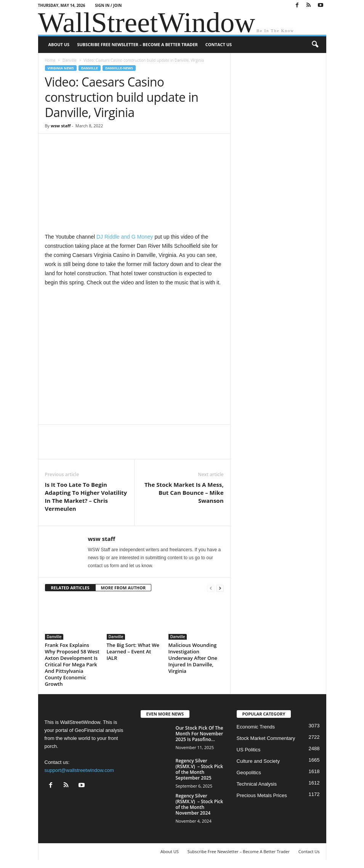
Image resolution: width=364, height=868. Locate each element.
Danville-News (119, 68)
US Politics (249, 750)
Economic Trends (256, 727)
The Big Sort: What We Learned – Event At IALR (133, 651)
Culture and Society (258, 761)
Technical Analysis (257, 784)
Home (50, 60)
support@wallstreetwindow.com (79, 770)
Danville (70, 60)
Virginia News (61, 68)
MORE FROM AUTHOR (123, 588)
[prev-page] (211, 588)
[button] (315, 45)
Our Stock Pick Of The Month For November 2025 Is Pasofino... (200, 734)
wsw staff (61, 126)
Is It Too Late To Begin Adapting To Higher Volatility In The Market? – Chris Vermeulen (86, 497)
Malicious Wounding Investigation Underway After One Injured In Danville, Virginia (193, 658)
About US (59, 44)
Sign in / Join (108, 5)
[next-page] (220, 588)
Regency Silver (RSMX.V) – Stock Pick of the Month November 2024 (200, 804)
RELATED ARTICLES (70, 588)
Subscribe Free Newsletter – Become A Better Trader (137, 44)
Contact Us (219, 44)
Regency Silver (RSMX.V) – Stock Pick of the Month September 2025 (200, 769)
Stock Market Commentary (266, 738)
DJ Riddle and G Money (125, 237)
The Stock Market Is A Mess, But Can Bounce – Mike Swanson (184, 493)
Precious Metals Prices (262, 795)
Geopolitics (249, 773)
